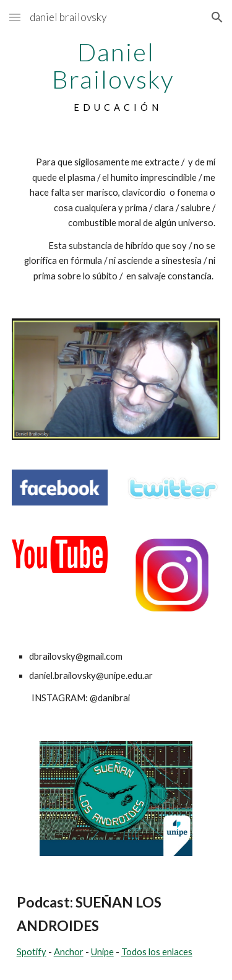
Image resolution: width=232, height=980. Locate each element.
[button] (15, 17)
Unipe (102, 952)
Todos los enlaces (157, 952)
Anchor (69, 952)
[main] (116, 77)
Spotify (32, 952)
